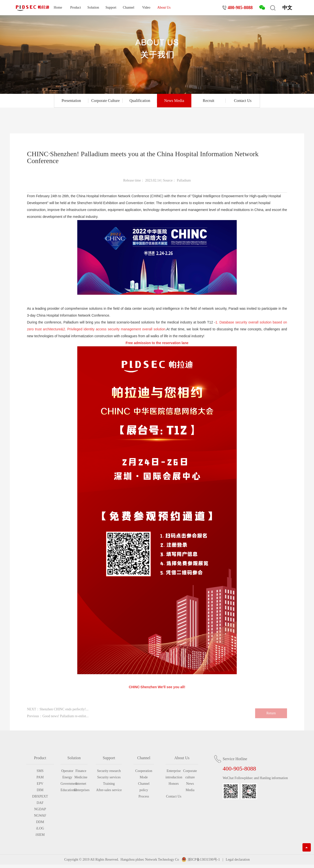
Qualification (140, 101)
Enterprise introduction (174, 774)
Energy (67, 777)
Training (109, 784)
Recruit (208, 101)
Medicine (81, 777)
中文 (287, 8)
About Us (164, 7)
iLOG (40, 828)
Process (144, 796)
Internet (81, 784)
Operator (67, 771)
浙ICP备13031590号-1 (204, 860)
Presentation (71, 101)
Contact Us (243, 101)
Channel (129, 7)
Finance (81, 771)
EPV (40, 784)
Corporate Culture (105, 101)
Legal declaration (237, 860)
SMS (40, 771)
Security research (109, 771)
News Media (174, 101)
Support (111, 7)
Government (67, 784)
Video (146, 7)
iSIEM (40, 835)
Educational (67, 790)
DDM (40, 822)
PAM (40, 777)
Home (58, 7)
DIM (40, 790)
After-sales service (109, 790)
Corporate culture (190, 774)
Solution (93, 7)
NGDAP (40, 809)
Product (76, 7)
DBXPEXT (40, 796)
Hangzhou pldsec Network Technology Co (150, 860)
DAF (40, 803)
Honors (174, 784)
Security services (109, 777)
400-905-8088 (240, 8)
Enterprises (81, 790)
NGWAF (40, 816)
